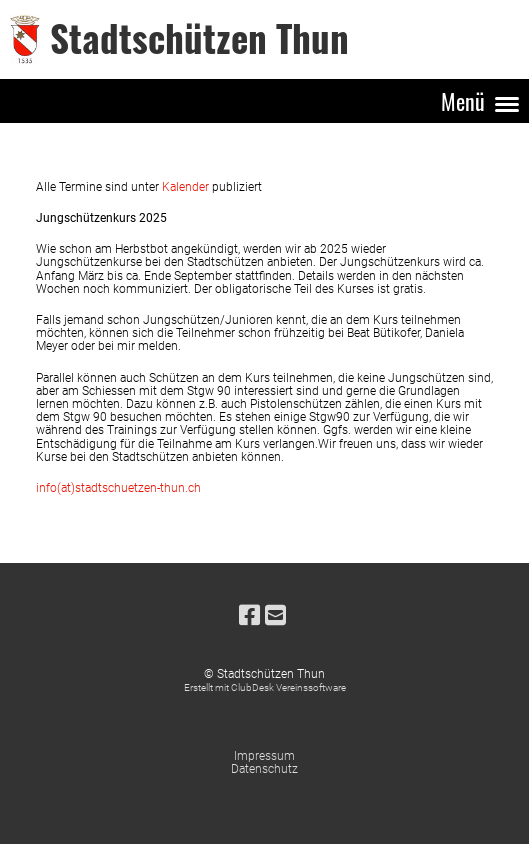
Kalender (187, 187)
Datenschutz (264, 769)
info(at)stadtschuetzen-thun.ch (118, 488)
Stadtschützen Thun (199, 38)
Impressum (264, 756)
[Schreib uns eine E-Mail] (275, 616)
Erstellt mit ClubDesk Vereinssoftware (265, 687)
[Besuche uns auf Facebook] (249, 616)
